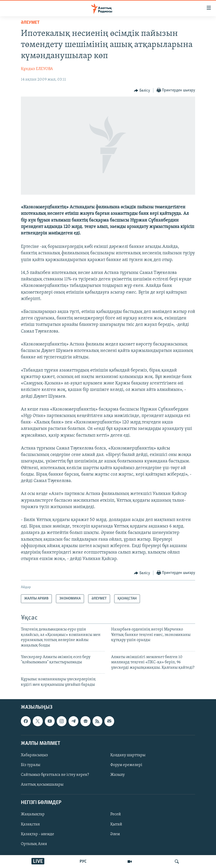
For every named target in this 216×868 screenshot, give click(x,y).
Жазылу (118, 775)
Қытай (116, 824)
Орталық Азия (34, 844)
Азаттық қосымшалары (42, 785)
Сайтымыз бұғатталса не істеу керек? (55, 775)
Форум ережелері (126, 765)
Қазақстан (30, 824)
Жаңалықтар (33, 814)
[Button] (142, 91)
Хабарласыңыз (34, 755)
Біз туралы (31, 765)
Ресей (116, 814)
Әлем (115, 834)
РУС (83, 862)
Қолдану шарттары (128, 755)
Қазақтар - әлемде (38, 834)
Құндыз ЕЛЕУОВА (37, 69)
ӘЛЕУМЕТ (30, 23)
